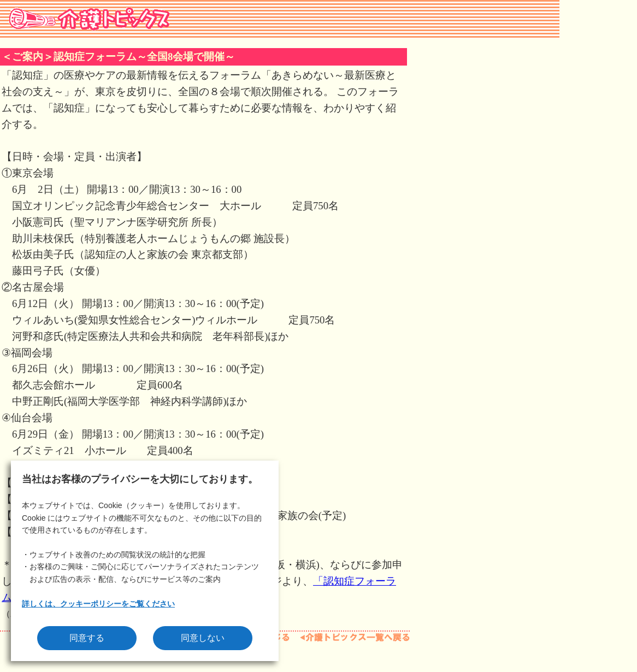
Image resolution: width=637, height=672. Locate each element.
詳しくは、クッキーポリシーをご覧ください (98, 604)
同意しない (203, 638)
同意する (87, 638)
